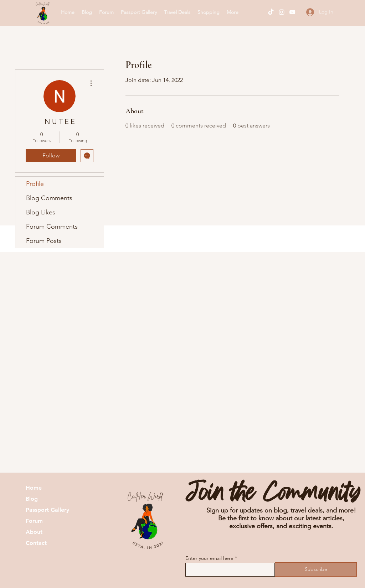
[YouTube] (292, 12)
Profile (35, 184)
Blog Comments (49, 198)
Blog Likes (41, 212)
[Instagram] (282, 12)
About (34, 532)
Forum (34, 521)
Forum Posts (44, 241)
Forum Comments (52, 227)
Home (34, 488)
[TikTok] (271, 12)
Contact (36, 543)
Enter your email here (209, 558)
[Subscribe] (316, 569)
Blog (32, 499)
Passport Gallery (47, 510)
